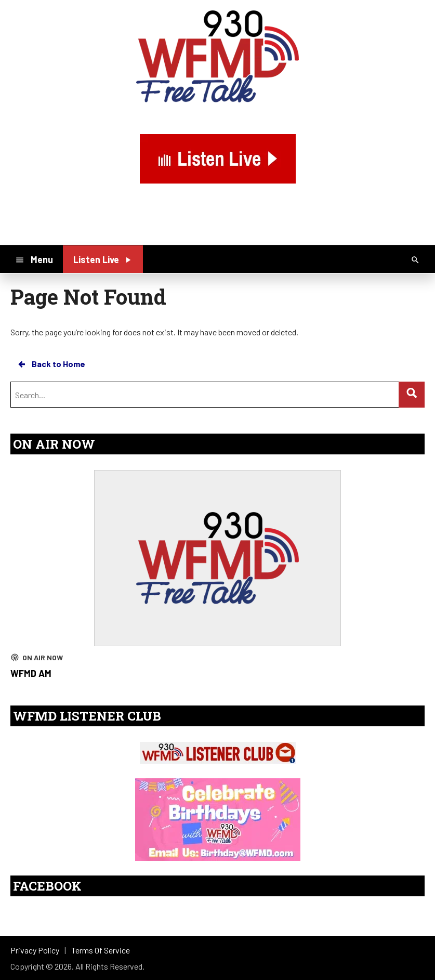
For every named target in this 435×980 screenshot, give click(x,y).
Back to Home (51, 364)
